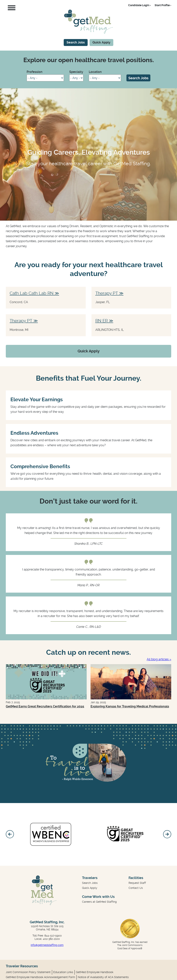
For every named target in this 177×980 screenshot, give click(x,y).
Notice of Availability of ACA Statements (103, 977)
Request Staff (137, 883)
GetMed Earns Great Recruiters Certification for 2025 (45, 706)
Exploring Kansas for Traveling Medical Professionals (130, 706)
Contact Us (136, 888)
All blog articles (158, 659)
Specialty (76, 72)
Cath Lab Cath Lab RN (32, 293)
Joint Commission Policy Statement (28, 972)
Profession (35, 72)
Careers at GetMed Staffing (99, 902)
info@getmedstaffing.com (47, 945)
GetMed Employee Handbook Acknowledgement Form (40, 977)
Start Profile (162, 5)
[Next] (167, 834)
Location (95, 72)
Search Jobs (76, 42)
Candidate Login (139, 5)
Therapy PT (107, 293)
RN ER (102, 321)
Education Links (63, 972)
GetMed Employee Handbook (95, 972)
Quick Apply (101, 42)
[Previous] (10, 834)
